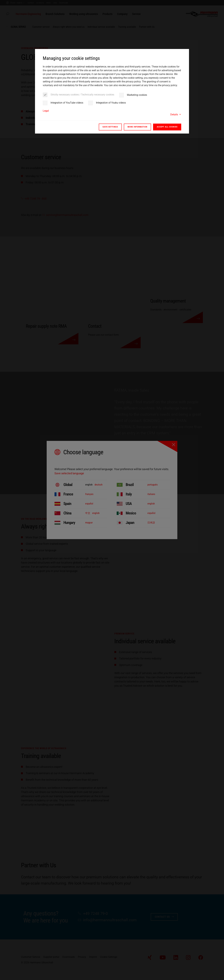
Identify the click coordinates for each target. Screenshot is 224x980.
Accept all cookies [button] (167, 127)
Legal (46, 111)
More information (137, 127)
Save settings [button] (110, 127)
